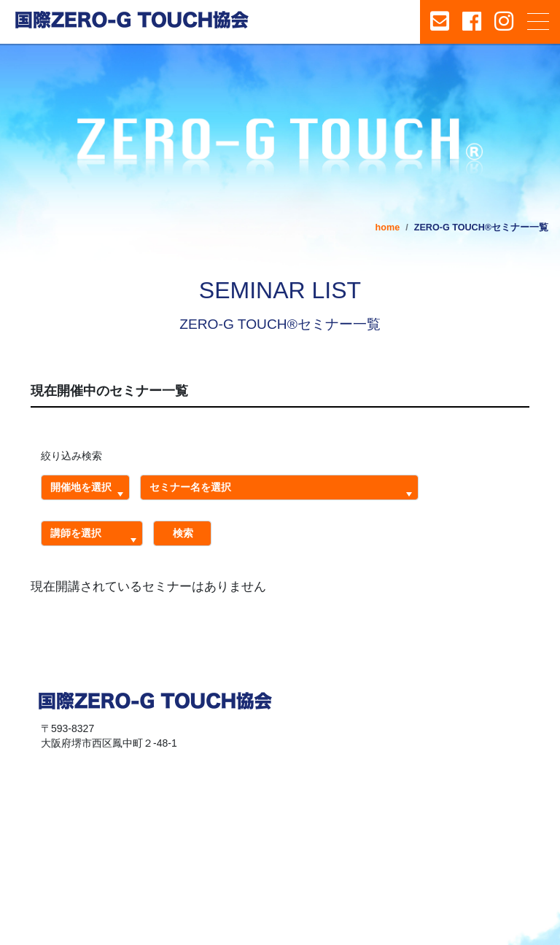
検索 (178, 533)
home (388, 227)
